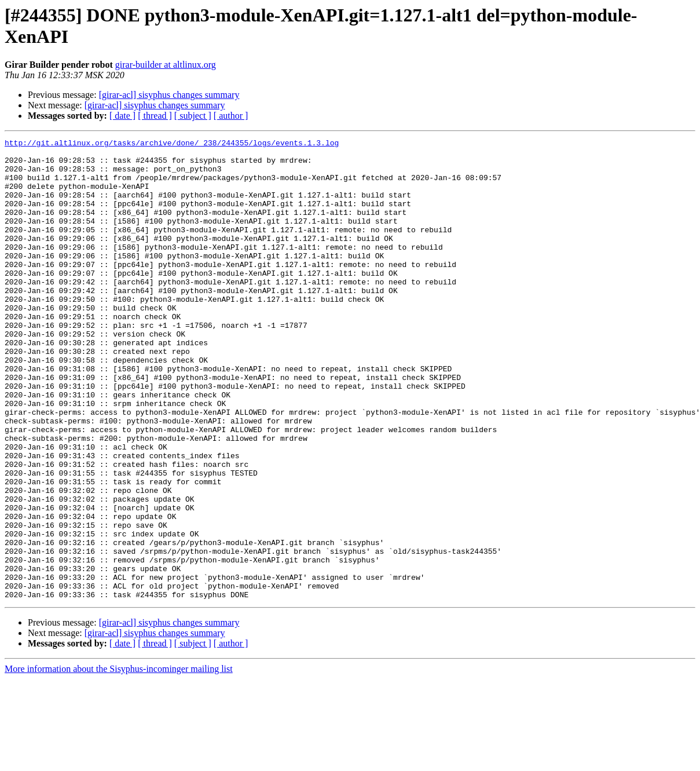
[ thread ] (155, 116)
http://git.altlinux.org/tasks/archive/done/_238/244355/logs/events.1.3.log (172, 144)
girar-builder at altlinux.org (166, 65)
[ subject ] (193, 116)
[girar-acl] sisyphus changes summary (169, 95)
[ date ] (122, 116)
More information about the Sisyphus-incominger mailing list (119, 761)
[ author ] (231, 116)
